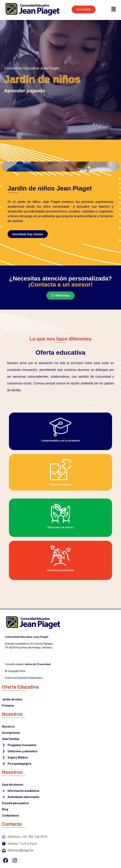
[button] (114, 9)
